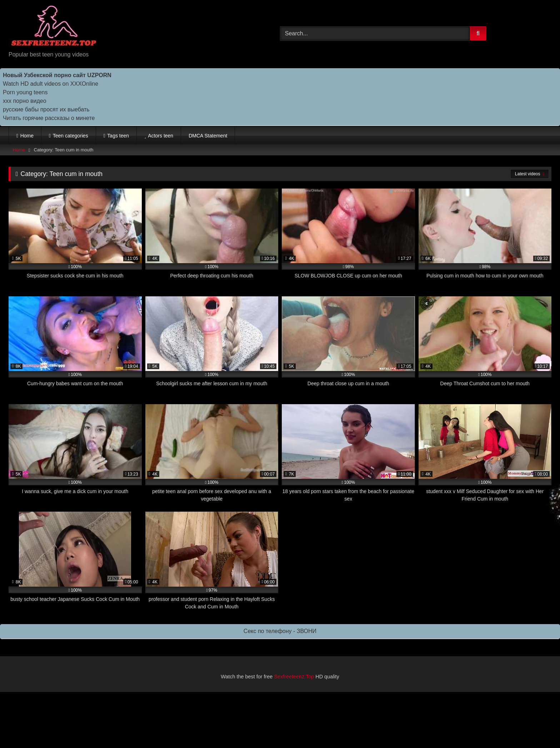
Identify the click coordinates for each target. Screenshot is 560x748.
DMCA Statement (208, 136)
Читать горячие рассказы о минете (49, 118)
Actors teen (161, 136)
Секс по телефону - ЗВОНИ (280, 631)
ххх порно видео (25, 101)
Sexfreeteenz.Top (294, 677)
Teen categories (71, 136)
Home (27, 136)
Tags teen (118, 136)
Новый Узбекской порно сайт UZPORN (57, 75)
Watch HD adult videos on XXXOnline (51, 84)
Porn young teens (25, 92)
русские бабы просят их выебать (46, 109)
